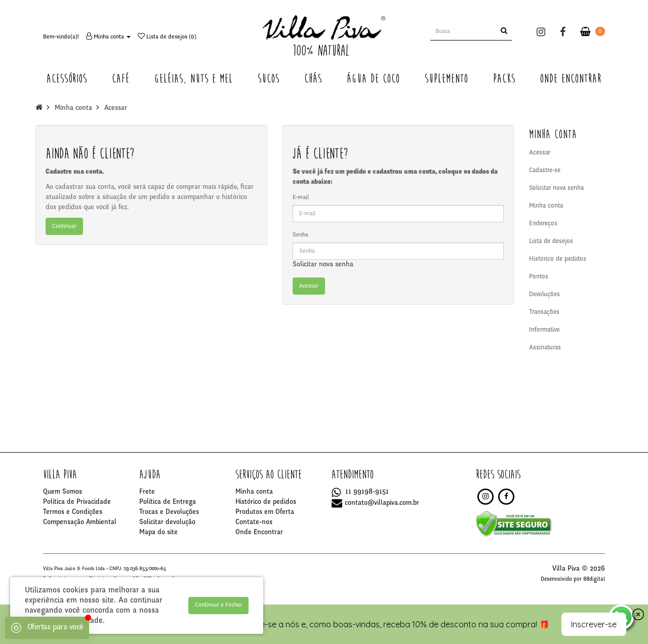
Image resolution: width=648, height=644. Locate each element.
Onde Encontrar (259, 533)
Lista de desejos (551, 242)
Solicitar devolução (167, 522)
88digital (594, 579)
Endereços (543, 224)
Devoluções (544, 295)
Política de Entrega (168, 502)
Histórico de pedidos (558, 259)
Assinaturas (545, 348)
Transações (544, 313)
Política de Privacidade (77, 502)
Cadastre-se (545, 171)
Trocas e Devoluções (169, 512)
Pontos (539, 277)
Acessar (116, 108)
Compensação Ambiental (80, 522)
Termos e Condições (73, 512)
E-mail (301, 197)
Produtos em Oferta (265, 512)
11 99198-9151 (360, 492)
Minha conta (73, 108)
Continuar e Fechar (218, 605)
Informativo (544, 330)
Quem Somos (63, 492)
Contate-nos (254, 522)
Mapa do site (158, 533)
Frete (147, 492)
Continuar (64, 226)
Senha (300, 235)
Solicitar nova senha (323, 265)
